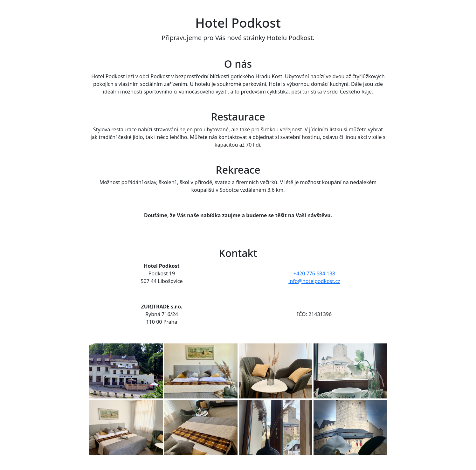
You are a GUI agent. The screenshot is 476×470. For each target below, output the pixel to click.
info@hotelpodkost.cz (314, 281)
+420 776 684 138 (314, 273)
